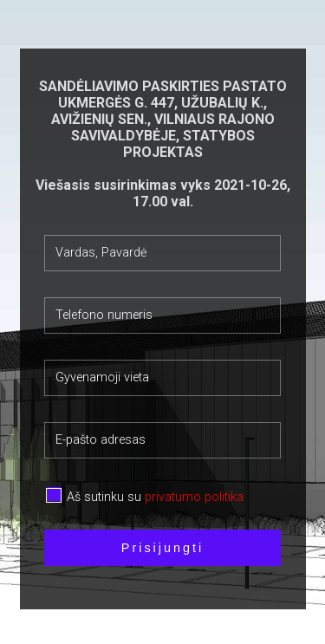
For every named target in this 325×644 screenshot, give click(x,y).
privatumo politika (194, 497)
